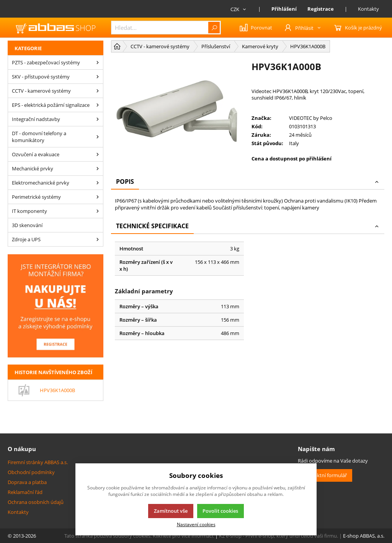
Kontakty (368, 9)
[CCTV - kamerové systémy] (98, 91)
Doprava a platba (27, 482)
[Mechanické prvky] (98, 168)
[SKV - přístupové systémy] (98, 77)
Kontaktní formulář (325, 475)
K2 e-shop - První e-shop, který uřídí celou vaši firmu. (278, 536)
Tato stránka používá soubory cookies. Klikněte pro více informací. (139, 536)
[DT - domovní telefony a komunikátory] (98, 137)
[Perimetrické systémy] (98, 197)
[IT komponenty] (98, 211)
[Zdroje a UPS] (98, 239)
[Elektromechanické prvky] (98, 183)
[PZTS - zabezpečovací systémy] (98, 62)
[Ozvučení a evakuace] (98, 154)
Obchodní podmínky (31, 472)
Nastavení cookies (196, 524)
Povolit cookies (220, 511)
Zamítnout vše (171, 511)
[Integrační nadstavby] (98, 119)
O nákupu (22, 449)
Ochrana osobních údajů (36, 502)
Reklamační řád (25, 492)
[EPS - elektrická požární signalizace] (98, 105)
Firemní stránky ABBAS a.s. (38, 462)
